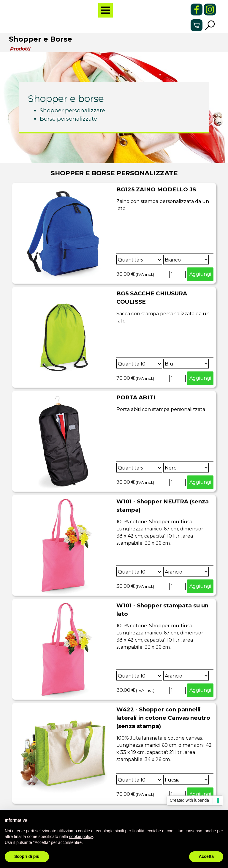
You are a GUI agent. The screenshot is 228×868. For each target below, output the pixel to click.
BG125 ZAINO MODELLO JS (156, 189)
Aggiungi (200, 274)
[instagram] (210, 10)
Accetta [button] (206, 856)
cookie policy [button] (81, 837)
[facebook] (197, 10)
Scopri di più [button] (27, 856)
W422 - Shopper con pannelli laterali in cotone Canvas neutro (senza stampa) (163, 718)
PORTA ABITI (136, 397)
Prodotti (20, 49)
